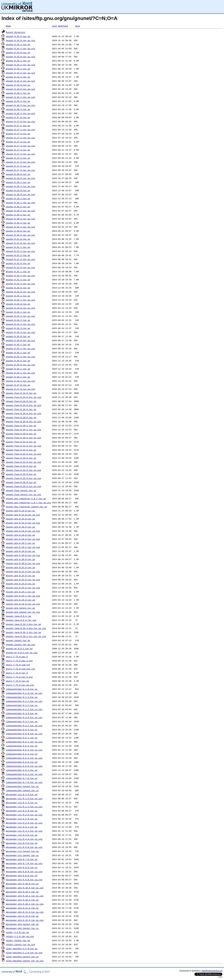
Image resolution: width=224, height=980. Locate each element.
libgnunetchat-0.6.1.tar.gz (22, 770)
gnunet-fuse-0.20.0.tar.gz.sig (23, 438)
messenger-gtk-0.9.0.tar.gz (22, 876)
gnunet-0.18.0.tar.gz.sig (20, 178)
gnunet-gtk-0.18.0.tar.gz (20, 535)
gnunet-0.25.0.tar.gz (18, 336)
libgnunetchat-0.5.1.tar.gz (22, 738)
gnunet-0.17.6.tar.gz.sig (20, 170)
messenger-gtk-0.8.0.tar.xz (22, 867)
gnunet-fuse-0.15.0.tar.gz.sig (23, 405)
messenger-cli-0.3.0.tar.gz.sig (24, 823)
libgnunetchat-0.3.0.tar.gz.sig (24, 717)
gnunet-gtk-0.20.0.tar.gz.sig (23, 563)
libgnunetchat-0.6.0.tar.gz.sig (24, 766)
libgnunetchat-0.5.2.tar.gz (22, 746)
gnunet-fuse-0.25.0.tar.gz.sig (23, 478)
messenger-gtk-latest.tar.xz (22, 928)
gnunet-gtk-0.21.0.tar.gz (20, 567)
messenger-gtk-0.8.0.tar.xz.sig (24, 871)
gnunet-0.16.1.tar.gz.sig (20, 97)
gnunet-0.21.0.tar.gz (18, 239)
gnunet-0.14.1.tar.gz (18, 44)
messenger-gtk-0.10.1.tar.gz (22, 892)
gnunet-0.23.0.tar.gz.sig (20, 292)
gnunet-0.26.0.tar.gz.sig (20, 365)
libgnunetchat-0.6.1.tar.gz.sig (24, 774)
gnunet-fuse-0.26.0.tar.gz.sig (23, 486)
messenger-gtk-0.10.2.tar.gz (22, 900)
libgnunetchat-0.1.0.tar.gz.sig (24, 693)
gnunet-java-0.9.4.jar (19, 616)
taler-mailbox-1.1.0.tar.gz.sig (24, 953)
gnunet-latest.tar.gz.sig (20, 644)
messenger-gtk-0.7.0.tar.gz (22, 859)
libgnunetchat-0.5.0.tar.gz (22, 730)
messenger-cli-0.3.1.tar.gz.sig (24, 831)
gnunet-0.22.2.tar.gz (18, 280)
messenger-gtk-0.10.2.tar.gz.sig (25, 904)
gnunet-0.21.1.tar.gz (18, 247)
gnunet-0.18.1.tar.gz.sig (20, 186)
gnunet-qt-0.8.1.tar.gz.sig (22, 653)
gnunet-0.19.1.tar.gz (18, 198)
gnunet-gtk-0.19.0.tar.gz (20, 551)
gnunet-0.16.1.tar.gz (18, 93)
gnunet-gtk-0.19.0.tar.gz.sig (23, 555)
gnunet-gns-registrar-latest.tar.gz (27, 507)
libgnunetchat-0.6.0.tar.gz (22, 762)
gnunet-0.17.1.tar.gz (18, 126)
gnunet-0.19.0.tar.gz (18, 190)
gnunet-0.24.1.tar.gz (18, 312)
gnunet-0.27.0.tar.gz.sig (20, 389)
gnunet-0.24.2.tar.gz (18, 320)
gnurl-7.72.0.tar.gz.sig (20, 685)
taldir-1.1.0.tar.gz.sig (20, 936)
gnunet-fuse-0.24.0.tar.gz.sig (23, 470)
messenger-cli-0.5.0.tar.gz (22, 843)
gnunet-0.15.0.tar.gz (18, 53)
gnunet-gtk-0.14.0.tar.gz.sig (23, 515)
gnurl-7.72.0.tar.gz (17, 681)
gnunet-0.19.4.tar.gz (18, 223)
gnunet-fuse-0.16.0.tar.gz (21, 409)
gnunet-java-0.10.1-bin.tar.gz (23, 624)
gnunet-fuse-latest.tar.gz (21, 490)
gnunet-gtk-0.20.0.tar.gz (20, 559)
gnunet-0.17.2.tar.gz (18, 134)
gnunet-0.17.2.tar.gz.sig (20, 138)
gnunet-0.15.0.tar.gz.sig (20, 57)
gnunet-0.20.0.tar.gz (18, 231)
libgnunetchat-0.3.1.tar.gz (22, 721)
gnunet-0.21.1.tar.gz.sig (20, 251)
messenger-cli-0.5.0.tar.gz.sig (24, 847)
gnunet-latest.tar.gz (18, 640)
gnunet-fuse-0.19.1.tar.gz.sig (23, 430)
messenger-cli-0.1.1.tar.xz (22, 803)
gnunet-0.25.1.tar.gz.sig (20, 348)
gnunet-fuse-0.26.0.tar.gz (21, 482)
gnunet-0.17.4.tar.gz (18, 150)
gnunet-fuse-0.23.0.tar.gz (21, 458)
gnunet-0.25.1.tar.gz (18, 344)
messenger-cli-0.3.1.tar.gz (22, 827)
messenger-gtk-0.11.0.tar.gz (22, 908)
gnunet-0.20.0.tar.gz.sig (20, 235)
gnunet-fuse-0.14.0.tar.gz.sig (23, 397)
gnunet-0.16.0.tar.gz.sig (20, 89)
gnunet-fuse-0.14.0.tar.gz (21, 393)
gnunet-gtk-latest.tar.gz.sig (23, 612)
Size (77, 26)
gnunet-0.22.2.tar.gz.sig (20, 284)
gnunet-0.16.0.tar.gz (18, 85)
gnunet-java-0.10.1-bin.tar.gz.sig (26, 628)
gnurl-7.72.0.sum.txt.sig (20, 669)
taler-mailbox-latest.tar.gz (22, 957)
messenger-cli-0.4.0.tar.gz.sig (24, 839)
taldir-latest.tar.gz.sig (20, 944)
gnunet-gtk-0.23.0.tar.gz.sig (23, 588)
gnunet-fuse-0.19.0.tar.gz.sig (23, 421)
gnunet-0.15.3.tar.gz (18, 77)
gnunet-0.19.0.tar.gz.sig (20, 194)
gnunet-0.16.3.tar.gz (18, 109)
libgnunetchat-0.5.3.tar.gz (22, 754)
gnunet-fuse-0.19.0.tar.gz (21, 417)
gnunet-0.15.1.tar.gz (18, 61)
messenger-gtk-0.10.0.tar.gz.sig (25, 888)
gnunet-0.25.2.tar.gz (18, 353)
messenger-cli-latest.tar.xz (22, 855)
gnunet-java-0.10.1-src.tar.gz (23, 632)
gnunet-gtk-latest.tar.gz (20, 608)
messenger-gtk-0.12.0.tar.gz (22, 916)
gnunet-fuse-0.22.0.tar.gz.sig (23, 454)
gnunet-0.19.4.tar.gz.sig (20, 227)
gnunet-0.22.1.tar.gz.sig (20, 276)
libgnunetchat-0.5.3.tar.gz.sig (24, 758)
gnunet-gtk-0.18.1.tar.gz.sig (23, 547)
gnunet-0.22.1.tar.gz (18, 271)
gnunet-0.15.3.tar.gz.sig (20, 81)
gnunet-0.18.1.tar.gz (18, 182)
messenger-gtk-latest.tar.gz (22, 924)
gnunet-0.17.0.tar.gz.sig (20, 121)
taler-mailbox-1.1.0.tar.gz (22, 949)
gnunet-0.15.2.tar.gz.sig (20, 73)
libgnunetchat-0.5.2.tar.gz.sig (24, 750)
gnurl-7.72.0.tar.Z (17, 673)
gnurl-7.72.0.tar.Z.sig (19, 677)
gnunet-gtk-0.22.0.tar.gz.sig (23, 580)
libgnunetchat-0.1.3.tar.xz (22, 705)
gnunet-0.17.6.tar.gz (18, 166)
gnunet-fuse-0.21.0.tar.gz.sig (23, 446)
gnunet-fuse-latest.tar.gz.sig (23, 494)
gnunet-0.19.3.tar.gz (18, 215)
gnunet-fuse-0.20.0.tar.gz (21, 434)
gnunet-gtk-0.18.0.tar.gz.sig (23, 539)
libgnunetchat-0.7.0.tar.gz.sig (24, 782)
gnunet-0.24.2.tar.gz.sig (20, 324)
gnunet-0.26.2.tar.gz (18, 377)
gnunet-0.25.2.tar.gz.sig (20, 357)
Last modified (60, 26)
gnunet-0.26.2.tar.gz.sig (20, 381)
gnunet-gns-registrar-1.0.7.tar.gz (26, 498)
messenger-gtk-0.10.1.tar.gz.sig (25, 896)
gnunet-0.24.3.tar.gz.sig (20, 332)
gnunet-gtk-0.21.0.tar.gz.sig (23, 571)
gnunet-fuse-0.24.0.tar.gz (21, 466)
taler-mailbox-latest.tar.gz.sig (25, 961)
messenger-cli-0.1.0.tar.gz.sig (24, 799)
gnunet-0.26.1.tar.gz (18, 369)
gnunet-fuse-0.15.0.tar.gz (21, 401)
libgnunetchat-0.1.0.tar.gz (22, 689)
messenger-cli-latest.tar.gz (22, 851)
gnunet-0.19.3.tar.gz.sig (20, 219)
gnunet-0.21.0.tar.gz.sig (20, 243)
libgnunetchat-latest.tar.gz (22, 786)
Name (8, 26)
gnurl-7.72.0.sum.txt (18, 665)
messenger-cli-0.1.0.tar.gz (22, 794)
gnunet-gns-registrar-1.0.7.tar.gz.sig (28, 503)
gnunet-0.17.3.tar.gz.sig (20, 146)
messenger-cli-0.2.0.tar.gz (22, 811)
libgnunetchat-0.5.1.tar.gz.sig (24, 742)
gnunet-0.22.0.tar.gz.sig (20, 267)
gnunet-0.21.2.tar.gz (18, 255)
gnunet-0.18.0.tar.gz (18, 174)
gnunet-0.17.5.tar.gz (18, 158)
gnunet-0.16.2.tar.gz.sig (20, 105)
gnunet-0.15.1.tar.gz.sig (20, 65)
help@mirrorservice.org (212, 971)
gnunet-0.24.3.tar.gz (18, 328)
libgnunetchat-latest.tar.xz (22, 790)
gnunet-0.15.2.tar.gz (18, 69)
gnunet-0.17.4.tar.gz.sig (20, 154)
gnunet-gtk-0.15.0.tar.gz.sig (23, 523)
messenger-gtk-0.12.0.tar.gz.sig (25, 920)
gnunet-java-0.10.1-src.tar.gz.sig (26, 636)
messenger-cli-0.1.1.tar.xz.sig (24, 807)
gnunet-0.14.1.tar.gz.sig (20, 48)
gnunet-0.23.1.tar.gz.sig (20, 300)
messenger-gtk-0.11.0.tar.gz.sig (25, 912)
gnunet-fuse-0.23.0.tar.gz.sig (23, 462)
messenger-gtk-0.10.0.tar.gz (22, 884)
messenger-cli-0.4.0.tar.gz (22, 835)
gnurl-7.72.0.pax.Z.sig (19, 661)
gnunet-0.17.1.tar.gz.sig (20, 130)
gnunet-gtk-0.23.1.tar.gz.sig (23, 596)
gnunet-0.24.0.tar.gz (18, 304)
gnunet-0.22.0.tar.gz (18, 263)
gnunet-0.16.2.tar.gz (18, 101)
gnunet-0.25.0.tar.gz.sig (20, 340)
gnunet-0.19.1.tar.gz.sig (20, 203)
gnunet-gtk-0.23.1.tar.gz (20, 592)
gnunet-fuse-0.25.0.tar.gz (21, 474)
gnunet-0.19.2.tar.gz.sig (20, 211)
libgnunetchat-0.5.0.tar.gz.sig (24, 734)
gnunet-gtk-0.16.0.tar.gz (20, 527)
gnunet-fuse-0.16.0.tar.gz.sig (23, 413)
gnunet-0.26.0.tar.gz (18, 361)
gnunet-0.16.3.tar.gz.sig (20, 113)
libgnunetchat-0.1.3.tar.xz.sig (24, 709)
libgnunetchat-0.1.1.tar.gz (22, 697)
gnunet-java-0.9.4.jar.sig (21, 620)
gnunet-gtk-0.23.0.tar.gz (20, 584)
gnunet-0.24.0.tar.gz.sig (20, 308)
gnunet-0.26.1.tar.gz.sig (20, 373)
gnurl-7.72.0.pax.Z (17, 657)
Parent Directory (16, 32)
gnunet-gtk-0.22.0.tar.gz (20, 576)
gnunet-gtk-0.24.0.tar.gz (20, 600)
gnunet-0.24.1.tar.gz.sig (20, 316)
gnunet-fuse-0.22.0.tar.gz (21, 450)
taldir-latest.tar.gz (18, 940)
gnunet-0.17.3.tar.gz (18, 142)
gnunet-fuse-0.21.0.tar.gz (21, 442)
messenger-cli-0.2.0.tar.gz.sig (24, 815)
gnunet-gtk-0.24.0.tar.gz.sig (23, 604)
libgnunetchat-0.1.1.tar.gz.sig (24, 701)
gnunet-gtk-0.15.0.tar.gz (20, 519)
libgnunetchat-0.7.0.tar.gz (22, 778)
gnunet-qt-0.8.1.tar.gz (19, 648)
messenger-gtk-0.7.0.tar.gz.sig (24, 863)
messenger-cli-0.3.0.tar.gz (22, 819)
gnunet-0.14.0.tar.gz (18, 36)
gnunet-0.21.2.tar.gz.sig (20, 259)
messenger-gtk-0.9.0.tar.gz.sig (24, 880)
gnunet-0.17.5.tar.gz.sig (20, 162)
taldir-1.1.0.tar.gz (17, 932)
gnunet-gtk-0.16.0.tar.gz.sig (23, 531)
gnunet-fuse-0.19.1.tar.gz (21, 426)
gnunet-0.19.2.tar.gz (18, 207)
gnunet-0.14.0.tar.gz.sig (20, 40)
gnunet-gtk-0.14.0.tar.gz (20, 511)
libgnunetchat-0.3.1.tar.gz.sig (24, 726)
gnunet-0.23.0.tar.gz (18, 288)
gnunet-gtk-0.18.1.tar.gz (20, 543)
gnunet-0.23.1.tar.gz (18, 296)
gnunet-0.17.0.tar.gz (18, 117)
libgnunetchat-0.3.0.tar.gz (22, 713)
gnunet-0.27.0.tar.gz (18, 385)
